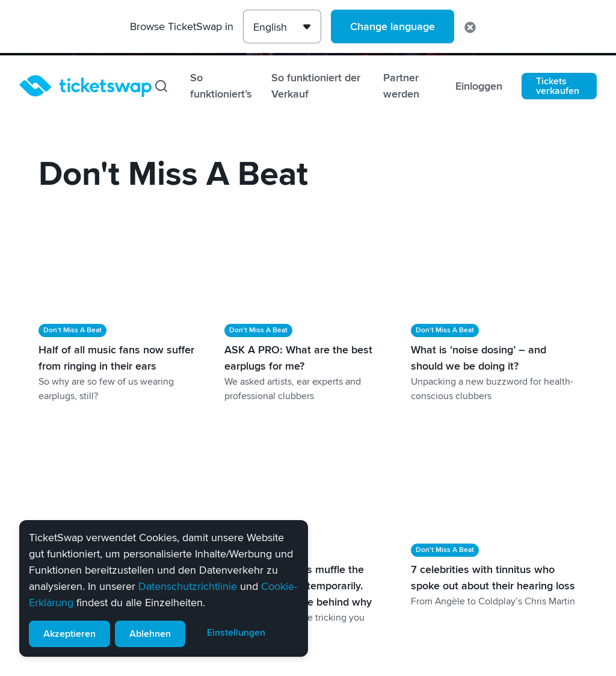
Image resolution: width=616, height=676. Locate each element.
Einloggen (479, 86)
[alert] (164, 588)
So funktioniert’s (221, 86)
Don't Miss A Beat (72, 330)
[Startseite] (85, 86)
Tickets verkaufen (558, 86)
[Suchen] (161, 86)
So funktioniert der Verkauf (316, 86)
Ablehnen (150, 634)
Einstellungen (236, 633)
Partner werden (401, 86)
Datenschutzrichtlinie (188, 586)
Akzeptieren (69, 634)
